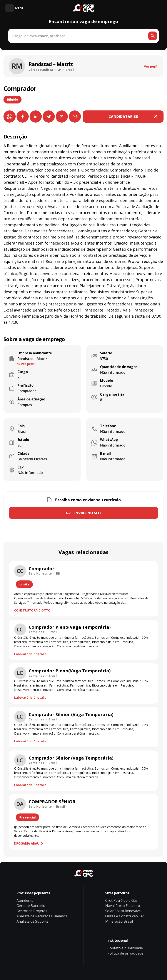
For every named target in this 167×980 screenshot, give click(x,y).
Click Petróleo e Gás (121, 900)
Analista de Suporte (33, 921)
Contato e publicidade (125, 948)
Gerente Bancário (31, 906)
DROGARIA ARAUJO (28, 843)
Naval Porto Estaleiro (123, 906)
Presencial (28, 817)
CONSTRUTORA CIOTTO (32, 610)
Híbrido (13, 99)
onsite (24, 584)
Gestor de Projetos (32, 911)
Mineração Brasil (119, 921)
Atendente (25, 900)
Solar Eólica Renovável (123, 911)
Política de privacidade (125, 953)
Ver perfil (151, 66)
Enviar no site (88, 513)
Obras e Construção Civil (125, 916)
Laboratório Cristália (30, 654)
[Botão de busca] (153, 36)
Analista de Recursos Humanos (42, 916)
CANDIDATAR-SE (123, 117)
